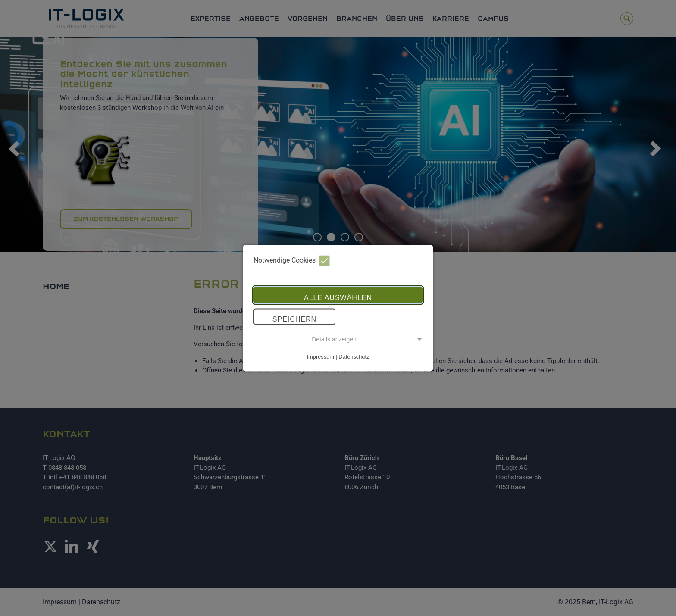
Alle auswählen (338, 298)
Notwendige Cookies (292, 261)
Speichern (294, 320)
